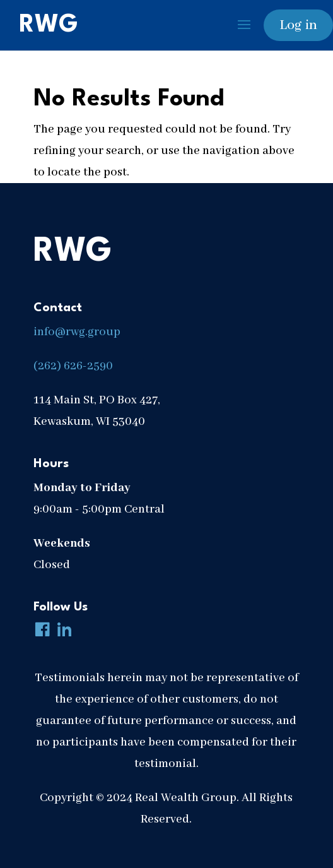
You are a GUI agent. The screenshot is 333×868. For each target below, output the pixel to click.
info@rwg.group (77, 332)
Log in (298, 25)
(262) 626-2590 (73, 366)
